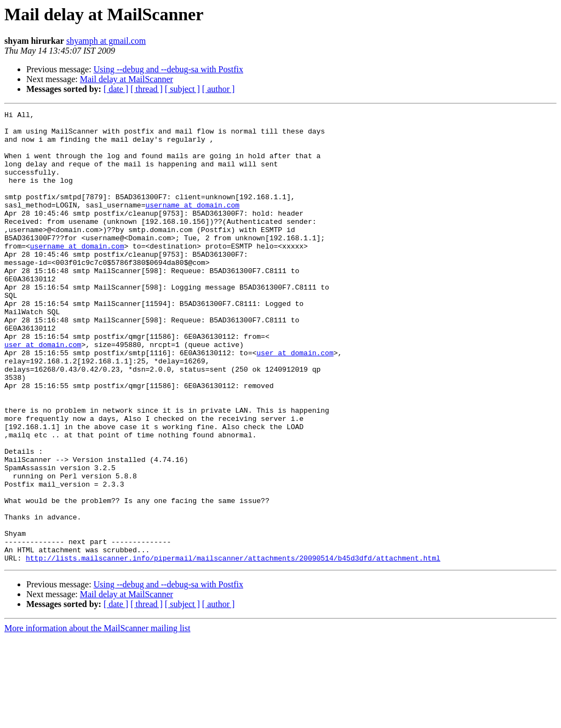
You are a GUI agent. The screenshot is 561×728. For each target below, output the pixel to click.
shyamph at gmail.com (106, 41)
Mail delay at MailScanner (127, 79)
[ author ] (219, 89)
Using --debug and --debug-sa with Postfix (168, 69)
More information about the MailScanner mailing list (97, 718)
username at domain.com (192, 224)
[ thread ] (147, 89)
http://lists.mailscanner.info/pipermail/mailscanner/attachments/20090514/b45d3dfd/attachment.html (233, 648)
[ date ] (116, 89)
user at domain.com (43, 392)
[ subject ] (182, 89)
